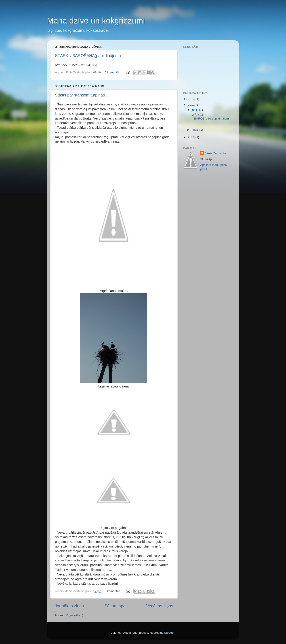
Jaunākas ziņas (69, 606)
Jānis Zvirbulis (215, 153)
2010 (192, 137)
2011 (192, 105)
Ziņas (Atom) (75, 615)
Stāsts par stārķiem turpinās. (80, 95)
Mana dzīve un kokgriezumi (96, 21)
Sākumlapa (115, 606)
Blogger (169, 633)
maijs (195, 130)
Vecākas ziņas (160, 606)
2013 (192, 99)
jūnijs (195, 110)
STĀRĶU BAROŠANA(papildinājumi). (88, 56)
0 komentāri (113, 72)
